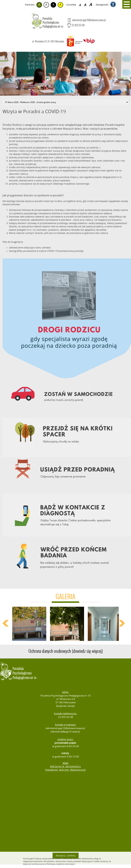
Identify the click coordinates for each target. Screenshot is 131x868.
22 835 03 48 (76, 25)
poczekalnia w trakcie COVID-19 (40, 251)
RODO (65, 763)
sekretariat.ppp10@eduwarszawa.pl (86, 20)
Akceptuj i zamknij (66, 856)
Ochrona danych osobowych (66, 651)
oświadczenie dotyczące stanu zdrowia (30, 248)
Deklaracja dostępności (65, 767)
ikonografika (16, 251)
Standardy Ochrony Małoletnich (65, 770)
